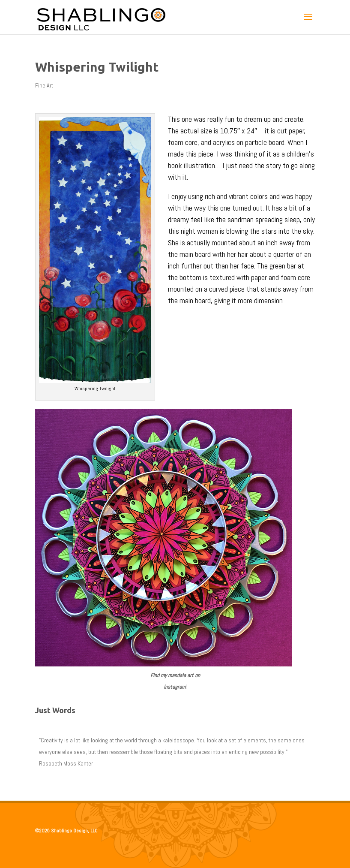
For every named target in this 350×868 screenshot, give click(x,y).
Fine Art (44, 85)
